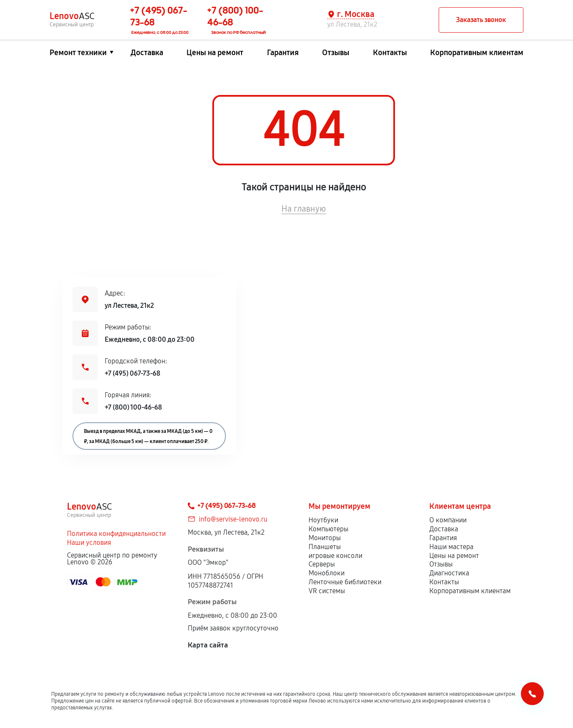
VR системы (327, 591)
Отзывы (336, 53)
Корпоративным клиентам (477, 53)
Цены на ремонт (215, 53)
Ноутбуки (323, 520)
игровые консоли (335, 556)
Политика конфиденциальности (116, 534)
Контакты (390, 53)
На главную (304, 209)
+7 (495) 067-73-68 (132, 373)
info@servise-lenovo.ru (233, 519)
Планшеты (325, 547)
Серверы (322, 564)
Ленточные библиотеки (345, 582)
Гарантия (283, 53)
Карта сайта (208, 645)
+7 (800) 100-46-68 (133, 407)
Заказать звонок (481, 20)
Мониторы (325, 538)
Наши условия (89, 543)
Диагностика (449, 573)
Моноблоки (327, 573)
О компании (448, 520)
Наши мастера (451, 547)
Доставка (147, 53)
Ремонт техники (78, 53)
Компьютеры (328, 529)
